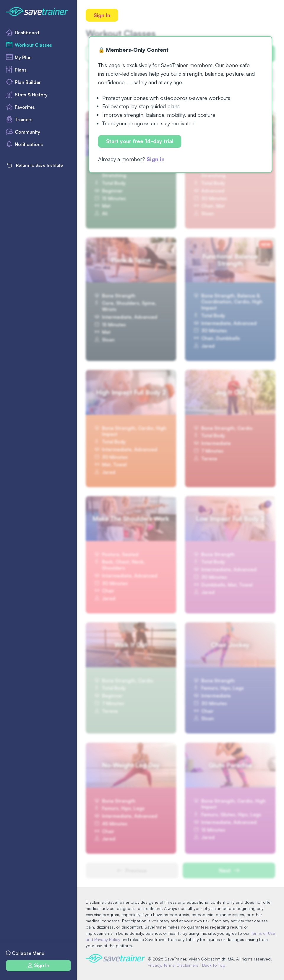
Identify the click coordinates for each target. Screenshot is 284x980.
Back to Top (214, 965)
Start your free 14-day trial (140, 141)
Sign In (102, 15)
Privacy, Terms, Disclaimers (173, 965)
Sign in (156, 159)
